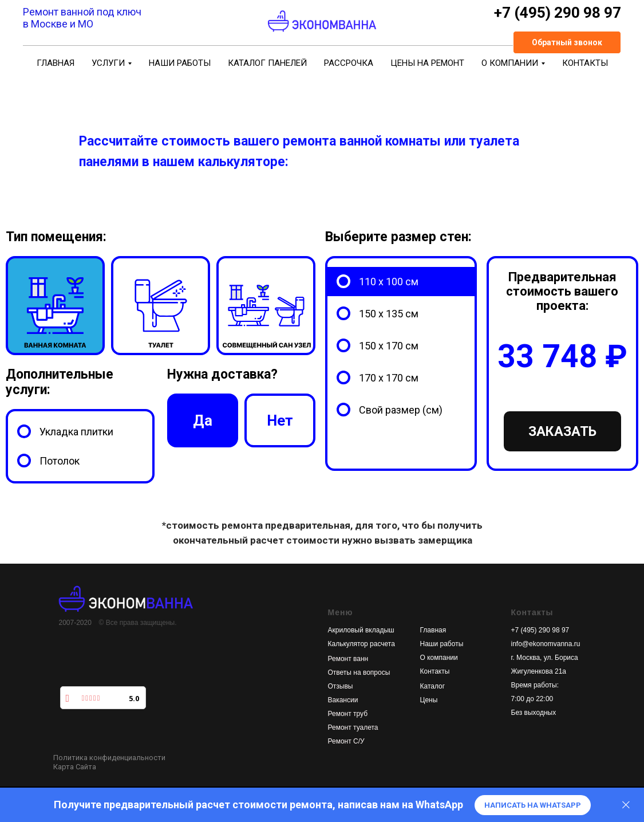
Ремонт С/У (346, 741)
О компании (439, 658)
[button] (567, 42)
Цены (429, 700)
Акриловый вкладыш (361, 630)
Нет (280, 431)
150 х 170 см (389, 346)
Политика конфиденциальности (109, 758)
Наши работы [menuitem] (180, 63)
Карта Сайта (75, 767)
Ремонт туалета (353, 727)
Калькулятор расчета (361, 644)
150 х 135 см (389, 314)
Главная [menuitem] (56, 63)
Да (202, 431)
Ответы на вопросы (359, 672)
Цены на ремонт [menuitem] (427, 63)
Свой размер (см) (401, 410)
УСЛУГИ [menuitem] (108, 63)
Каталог (433, 686)
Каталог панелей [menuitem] (267, 63)
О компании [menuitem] (510, 63)
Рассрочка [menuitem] (349, 63)
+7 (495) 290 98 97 (540, 630)
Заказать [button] (562, 431)
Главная (433, 630)
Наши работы (442, 644)
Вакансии (343, 700)
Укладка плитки (76, 432)
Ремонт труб (348, 714)
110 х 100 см (389, 282)
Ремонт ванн (348, 659)
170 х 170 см (389, 378)
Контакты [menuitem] (585, 63)
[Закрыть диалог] (626, 805)
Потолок (60, 461)
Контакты (435, 671)
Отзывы (341, 686)
